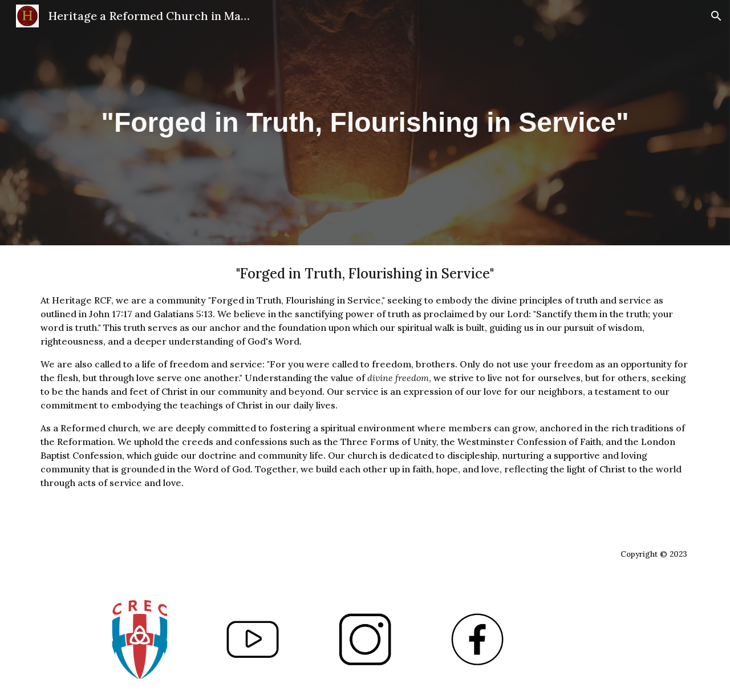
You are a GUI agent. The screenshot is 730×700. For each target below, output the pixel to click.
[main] (365, 123)
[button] (716, 16)
